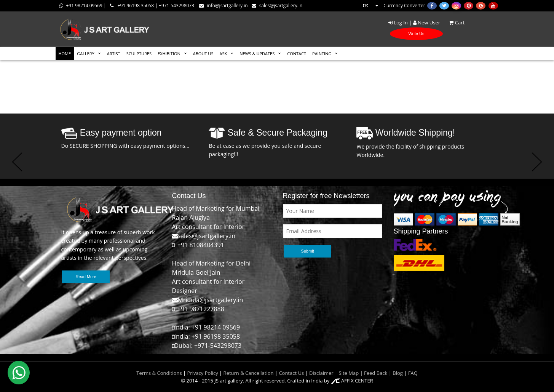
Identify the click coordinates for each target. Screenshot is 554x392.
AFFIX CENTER (352, 381)
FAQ (413, 373)
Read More (86, 277)
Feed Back (376, 373)
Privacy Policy (203, 373)
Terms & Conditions (159, 373)
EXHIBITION (169, 54)
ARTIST (114, 54)
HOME (65, 54)
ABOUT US (203, 54)
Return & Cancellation (249, 373)
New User (427, 22)
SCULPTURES (139, 54)
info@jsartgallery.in (223, 6)
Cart (453, 22)
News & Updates (257, 54)
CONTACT (297, 54)
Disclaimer (321, 373)
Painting (322, 54)
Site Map (348, 373)
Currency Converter (394, 6)
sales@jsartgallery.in (277, 6)
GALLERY (86, 54)
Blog (398, 373)
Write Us (416, 34)
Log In (398, 22)
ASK (223, 54)
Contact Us (291, 373)
